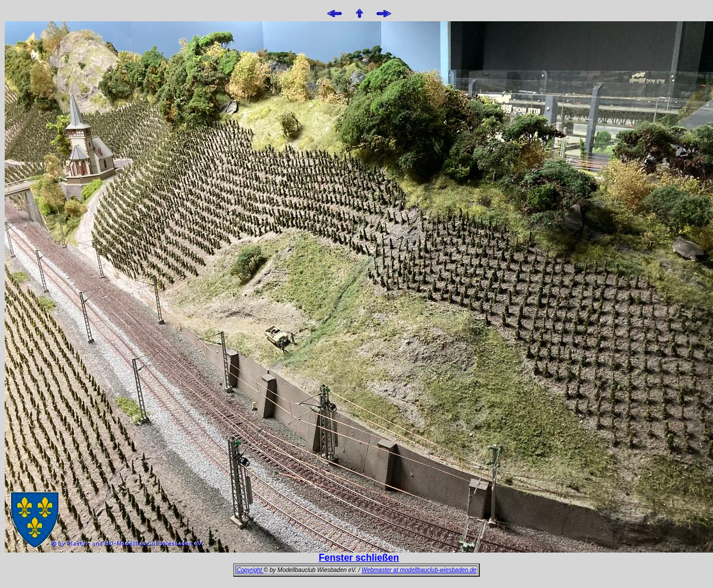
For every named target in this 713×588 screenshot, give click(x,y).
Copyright (250, 570)
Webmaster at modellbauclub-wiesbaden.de (419, 570)
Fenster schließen (359, 558)
